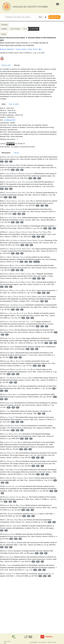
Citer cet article (14, 104)
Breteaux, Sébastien (7, 49)
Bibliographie (6, 153)
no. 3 (25, 29)
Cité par (16, 153)
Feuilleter (4, 29)
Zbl (11, 162)
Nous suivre (52, 642)
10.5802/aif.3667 (10, 120)
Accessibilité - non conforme (38, 642)
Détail (4, 104)
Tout (40, 17)
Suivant (4, 34)
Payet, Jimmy (33, 49)
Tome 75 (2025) (15, 29)
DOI (2, 162)
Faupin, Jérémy (21, 49)
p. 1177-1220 (34, 29)
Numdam (37, 262)
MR (6, 162)
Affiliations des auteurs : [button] (9, 139)
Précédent (4, 25)
